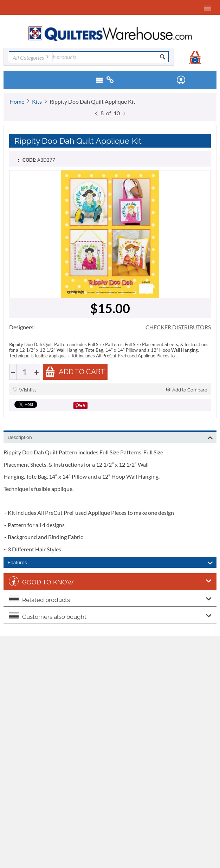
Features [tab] (110, 562)
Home (17, 101)
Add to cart (75, 372)
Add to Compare (187, 390)
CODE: (29, 160)
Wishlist (24, 390)
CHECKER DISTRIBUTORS (178, 327)
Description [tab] (110, 437)
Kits (37, 101)
